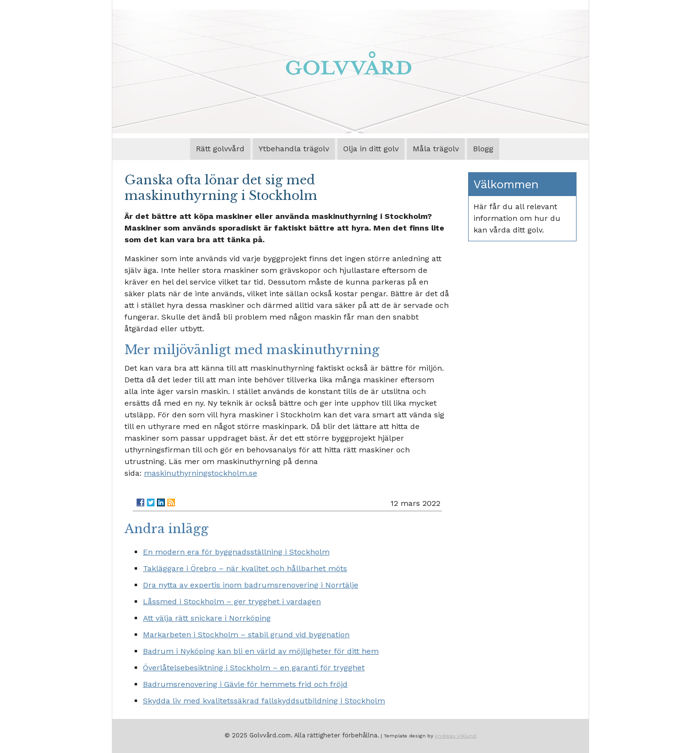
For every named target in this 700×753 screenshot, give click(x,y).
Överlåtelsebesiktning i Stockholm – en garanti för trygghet (254, 668)
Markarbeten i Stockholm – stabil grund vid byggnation (246, 635)
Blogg (483, 149)
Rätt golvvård (220, 149)
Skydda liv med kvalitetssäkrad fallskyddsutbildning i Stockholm (264, 701)
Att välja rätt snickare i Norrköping (207, 618)
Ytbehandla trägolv (294, 149)
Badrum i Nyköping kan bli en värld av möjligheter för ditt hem (261, 651)
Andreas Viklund (455, 735)
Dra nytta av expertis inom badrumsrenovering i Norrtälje (251, 585)
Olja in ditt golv (371, 149)
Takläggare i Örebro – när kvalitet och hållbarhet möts (245, 568)
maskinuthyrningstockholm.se (201, 473)
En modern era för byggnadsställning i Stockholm (236, 552)
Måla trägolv (436, 149)
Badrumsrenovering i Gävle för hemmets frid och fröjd (245, 684)
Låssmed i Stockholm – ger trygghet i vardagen (232, 601)
